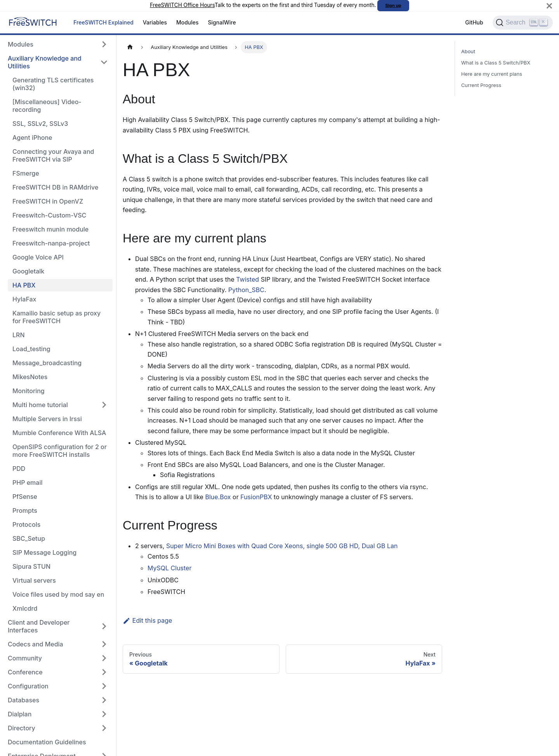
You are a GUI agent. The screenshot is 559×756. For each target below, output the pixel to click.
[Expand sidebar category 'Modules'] (104, 44)
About (468, 51)
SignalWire (222, 22)
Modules (187, 22)
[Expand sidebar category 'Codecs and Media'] (104, 644)
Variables (155, 22)
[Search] (523, 23)
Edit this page (147, 620)
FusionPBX (256, 497)
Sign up (393, 5)
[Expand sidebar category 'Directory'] (104, 728)
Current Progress (481, 85)
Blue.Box (218, 497)
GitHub (474, 22)
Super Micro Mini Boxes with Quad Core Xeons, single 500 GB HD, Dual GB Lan (282, 546)
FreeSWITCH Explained (103, 22)
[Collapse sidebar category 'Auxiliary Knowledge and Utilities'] (104, 62)
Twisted (247, 279)
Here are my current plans (492, 74)
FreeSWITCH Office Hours (182, 5)
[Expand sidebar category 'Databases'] (104, 700)
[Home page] (130, 47)
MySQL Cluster (169, 568)
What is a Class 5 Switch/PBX (496, 63)
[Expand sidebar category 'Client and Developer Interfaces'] (104, 626)
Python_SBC (246, 290)
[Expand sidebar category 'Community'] (104, 658)
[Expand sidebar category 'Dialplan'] (104, 714)
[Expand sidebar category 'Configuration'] (104, 686)
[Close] (549, 6)
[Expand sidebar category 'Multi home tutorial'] (104, 405)
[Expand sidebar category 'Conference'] (104, 672)
